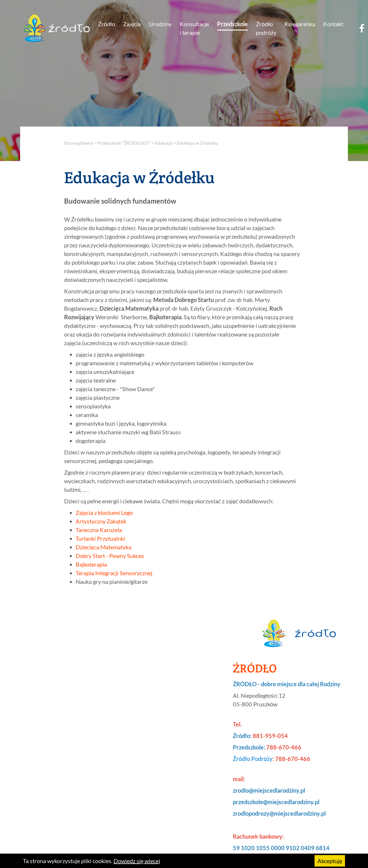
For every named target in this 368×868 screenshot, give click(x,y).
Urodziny (160, 24)
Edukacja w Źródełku (198, 143)
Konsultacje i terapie (194, 28)
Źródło (107, 24)
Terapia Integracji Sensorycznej (114, 573)
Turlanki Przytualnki (100, 538)
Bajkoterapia (91, 564)
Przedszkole (232, 24)
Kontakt (333, 24)
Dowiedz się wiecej (137, 861)
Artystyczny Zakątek (101, 521)
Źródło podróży (266, 28)
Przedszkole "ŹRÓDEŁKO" (124, 143)
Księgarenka (300, 24)
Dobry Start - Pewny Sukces (110, 556)
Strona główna (78, 143)
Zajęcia (132, 24)
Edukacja (164, 143)
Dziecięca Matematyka (103, 547)
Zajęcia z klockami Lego (104, 513)
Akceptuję (330, 861)
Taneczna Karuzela (99, 530)
